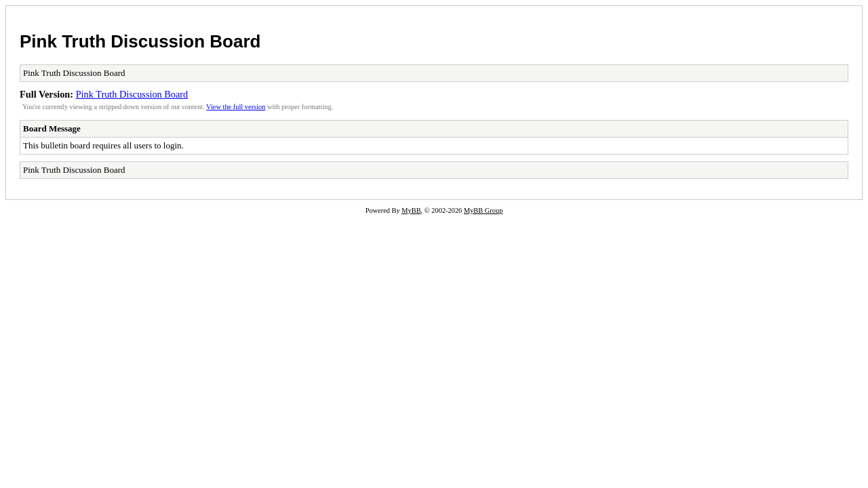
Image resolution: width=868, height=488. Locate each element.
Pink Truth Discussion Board (140, 41)
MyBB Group (483, 210)
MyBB (411, 210)
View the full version (236, 107)
